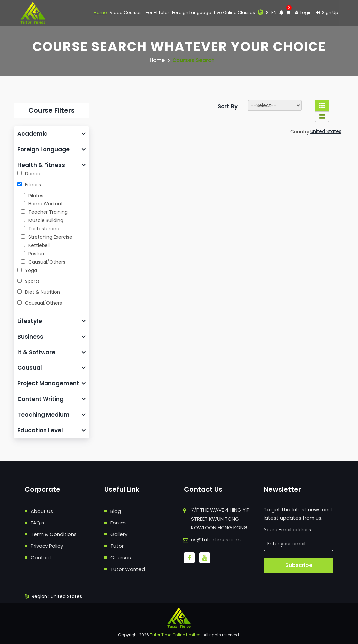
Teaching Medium (44, 415)
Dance (29, 174)
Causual (30, 368)
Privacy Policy (47, 546)
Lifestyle (30, 321)
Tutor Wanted (128, 569)
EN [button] (274, 12)
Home (100, 12)
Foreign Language (44, 149)
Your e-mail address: (288, 530)
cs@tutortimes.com (216, 540)
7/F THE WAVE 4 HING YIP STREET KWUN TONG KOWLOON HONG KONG (220, 519)
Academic (32, 134)
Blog (116, 511)
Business (30, 337)
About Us (42, 511)
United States (326, 131)
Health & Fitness (41, 165)
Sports (28, 281)
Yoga (27, 270)
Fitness (29, 185)
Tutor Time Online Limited (175, 635)
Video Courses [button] (126, 12)
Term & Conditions (54, 534)
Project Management (48, 383)
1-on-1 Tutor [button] (157, 12)
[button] (261, 13)
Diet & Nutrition (39, 292)
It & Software (36, 352)
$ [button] (267, 12)
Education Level (40, 430)
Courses (121, 558)
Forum (118, 523)
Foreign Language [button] (192, 12)
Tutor (117, 546)
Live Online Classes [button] (234, 12)
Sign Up (327, 12)
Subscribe (299, 565)
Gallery (119, 534)
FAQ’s (37, 523)
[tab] (51, 134)
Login (303, 12)
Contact (41, 558)
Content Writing (41, 399)
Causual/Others (40, 303)
